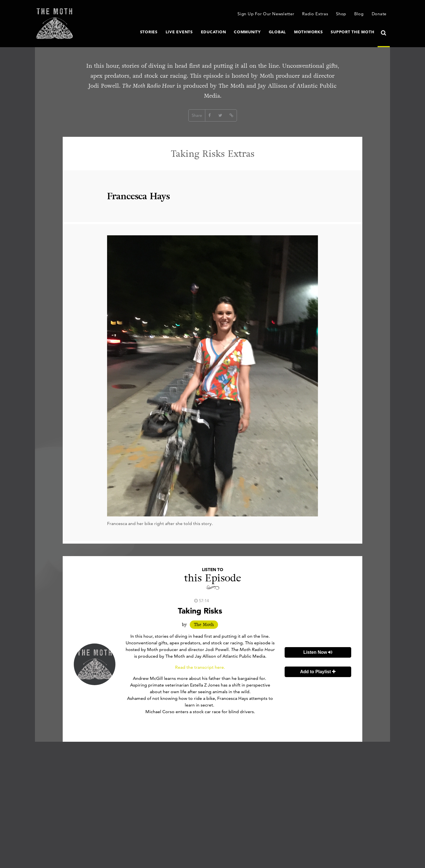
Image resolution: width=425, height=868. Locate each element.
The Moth (204, 625)
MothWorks (308, 32)
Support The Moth (352, 32)
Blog (359, 14)
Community (247, 32)
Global (278, 32)
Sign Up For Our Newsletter (266, 14)
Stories (149, 32)
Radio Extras (315, 14)
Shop (341, 14)
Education (213, 32)
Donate (379, 14)
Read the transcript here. (200, 667)
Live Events (179, 32)
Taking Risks (200, 611)
